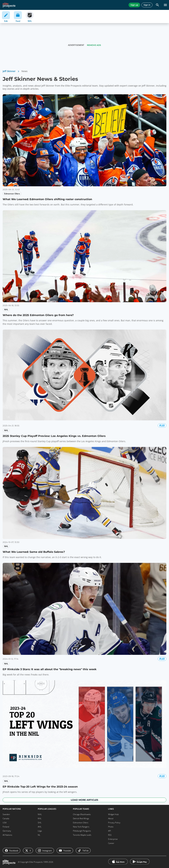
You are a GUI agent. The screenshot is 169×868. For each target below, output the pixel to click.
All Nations (7, 835)
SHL (40, 823)
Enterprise (113, 839)
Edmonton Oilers (81, 823)
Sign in (147, 5)
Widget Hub (113, 814)
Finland (6, 827)
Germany (7, 831)
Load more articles (84, 800)
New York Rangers (81, 827)
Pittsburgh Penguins (82, 831)
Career (111, 843)
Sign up (134, 5)
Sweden (6, 814)
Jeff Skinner (9, 71)
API (110, 831)
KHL (40, 818)
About (111, 818)
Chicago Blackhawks (82, 814)
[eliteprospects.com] (9, 5)
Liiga (40, 831)
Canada (6, 818)
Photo (111, 827)
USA (5, 823)
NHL (40, 814)
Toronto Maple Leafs (82, 835)
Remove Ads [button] (94, 45)
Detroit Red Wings (81, 818)
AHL (40, 827)
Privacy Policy (114, 823)
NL (39, 835)
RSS (110, 835)
